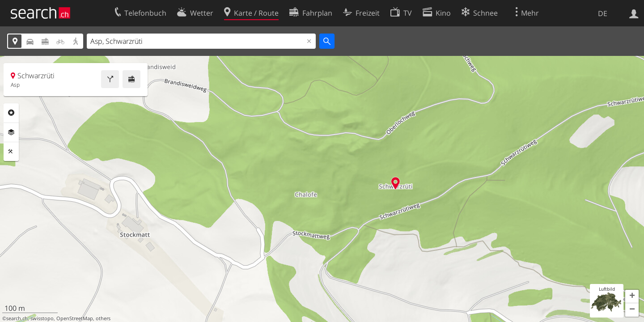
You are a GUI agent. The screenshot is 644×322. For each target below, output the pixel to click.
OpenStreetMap (75, 318)
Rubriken (11, 113)
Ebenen (11, 132)
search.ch (17, 318)
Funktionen (11, 152)
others (103, 318)
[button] (632, 297)
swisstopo (42, 318)
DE (603, 13)
